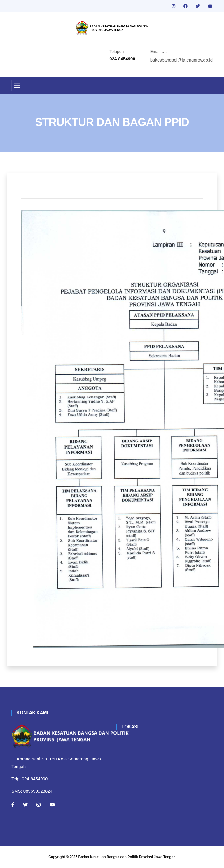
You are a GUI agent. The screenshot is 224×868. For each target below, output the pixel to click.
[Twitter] (25, 805)
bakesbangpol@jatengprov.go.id (181, 60)
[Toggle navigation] (17, 86)
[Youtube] (52, 805)
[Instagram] (38, 805)
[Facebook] (13, 805)
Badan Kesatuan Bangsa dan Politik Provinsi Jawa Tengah (127, 857)
